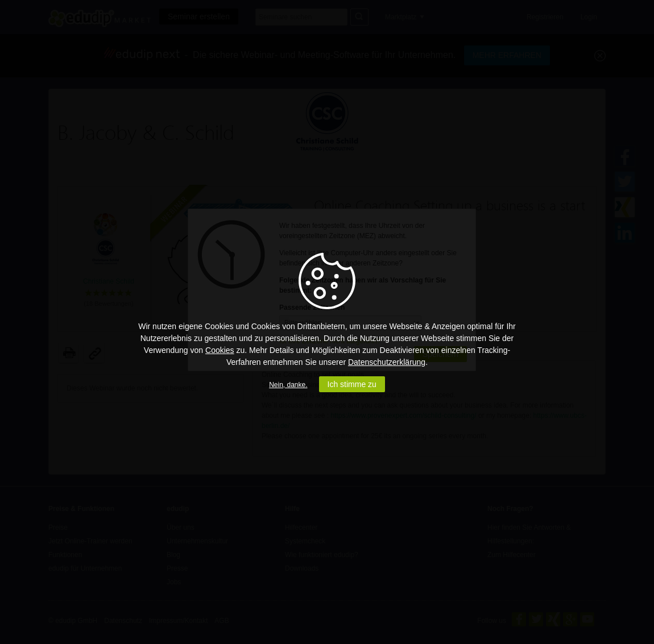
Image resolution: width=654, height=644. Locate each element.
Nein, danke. (288, 385)
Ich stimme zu (352, 384)
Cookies (220, 350)
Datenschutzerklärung (387, 362)
